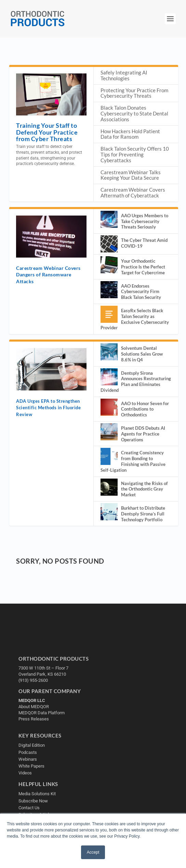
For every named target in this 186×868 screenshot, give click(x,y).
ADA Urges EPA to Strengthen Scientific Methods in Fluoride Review (48, 408)
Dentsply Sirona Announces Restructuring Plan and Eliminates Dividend (136, 382)
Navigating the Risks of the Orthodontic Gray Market (144, 489)
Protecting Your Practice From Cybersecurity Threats (134, 93)
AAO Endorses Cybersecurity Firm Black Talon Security (141, 292)
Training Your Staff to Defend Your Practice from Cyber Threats (47, 132)
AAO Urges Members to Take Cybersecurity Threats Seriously (145, 221)
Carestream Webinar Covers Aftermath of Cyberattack (133, 192)
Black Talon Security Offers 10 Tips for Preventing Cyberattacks (135, 154)
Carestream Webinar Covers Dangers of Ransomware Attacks (48, 274)
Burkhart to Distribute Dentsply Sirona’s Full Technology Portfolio (143, 514)
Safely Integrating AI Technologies (124, 75)
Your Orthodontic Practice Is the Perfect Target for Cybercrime (143, 267)
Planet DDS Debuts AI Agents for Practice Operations (143, 434)
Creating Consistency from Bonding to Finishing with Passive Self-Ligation (133, 461)
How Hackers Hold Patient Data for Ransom (130, 134)
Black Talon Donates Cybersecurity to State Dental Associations (134, 113)
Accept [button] (93, 852)
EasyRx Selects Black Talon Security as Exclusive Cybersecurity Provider (135, 319)
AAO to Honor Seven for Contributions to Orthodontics (145, 409)
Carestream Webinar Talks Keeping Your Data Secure (131, 175)
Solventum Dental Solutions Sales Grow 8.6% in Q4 (142, 354)
